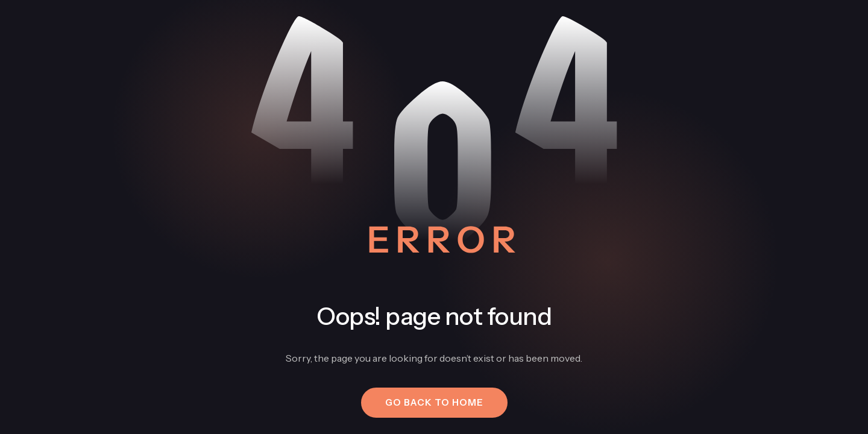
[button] (434, 403)
